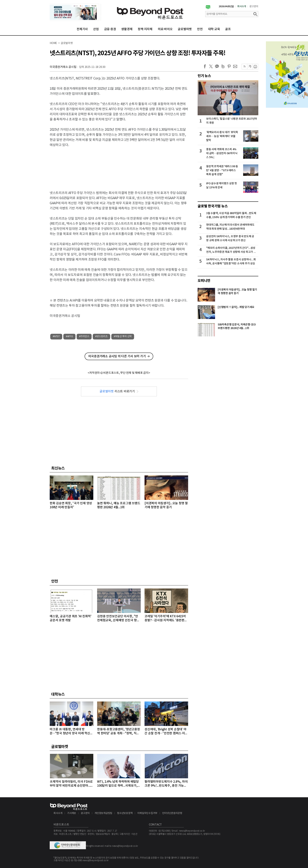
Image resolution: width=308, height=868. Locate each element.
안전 (200, 29)
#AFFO (69, 337)
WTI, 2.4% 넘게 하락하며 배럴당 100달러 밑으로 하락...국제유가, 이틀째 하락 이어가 (118, 784)
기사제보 (72, 813)
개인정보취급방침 (103, 813)
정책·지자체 (145, 29)
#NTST (56, 337)
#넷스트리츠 (101, 337)
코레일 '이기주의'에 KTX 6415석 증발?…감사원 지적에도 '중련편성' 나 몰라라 (166, 619)
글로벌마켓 (185, 29)
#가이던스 (84, 337)
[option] (75, 12)
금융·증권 (110, 29)
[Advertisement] (119, 166)
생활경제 (127, 29)
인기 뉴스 (204, 76)
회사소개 (242, 6)
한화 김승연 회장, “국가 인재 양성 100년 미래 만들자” (71, 505)
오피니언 (204, 281)
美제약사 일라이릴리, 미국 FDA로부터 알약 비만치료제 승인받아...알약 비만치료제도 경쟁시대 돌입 (71, 784)
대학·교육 (214, 29)
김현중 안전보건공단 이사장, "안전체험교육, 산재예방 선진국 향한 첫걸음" (118, 619)
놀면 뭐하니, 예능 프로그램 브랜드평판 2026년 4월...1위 (119, 505)
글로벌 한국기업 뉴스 (213, 206)
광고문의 (254, 6)
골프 (228, 29)
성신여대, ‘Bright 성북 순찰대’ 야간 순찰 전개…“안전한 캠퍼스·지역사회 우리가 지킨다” (166, 732)
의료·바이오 (165, 29)
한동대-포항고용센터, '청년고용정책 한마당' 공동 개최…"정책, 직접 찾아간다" (119, 732)
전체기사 (82, 29)
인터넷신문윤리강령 (172, 813)
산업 (96, 29)
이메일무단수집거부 (147, 813)
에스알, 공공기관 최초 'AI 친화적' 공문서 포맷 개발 (71, 618)
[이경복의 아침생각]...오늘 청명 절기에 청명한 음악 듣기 (166, 505)
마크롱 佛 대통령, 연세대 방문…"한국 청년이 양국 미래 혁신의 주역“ (71, 732)
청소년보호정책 (125, 813)
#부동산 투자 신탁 (123, 337)
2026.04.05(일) (226, 6)
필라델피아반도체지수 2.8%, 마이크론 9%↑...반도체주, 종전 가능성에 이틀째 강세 (166, 784)
